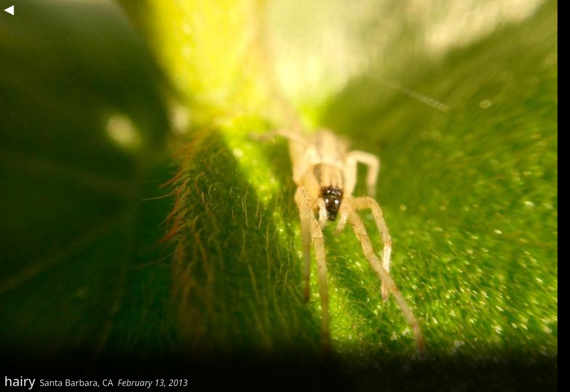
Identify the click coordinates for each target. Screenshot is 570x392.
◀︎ (9, 9)
